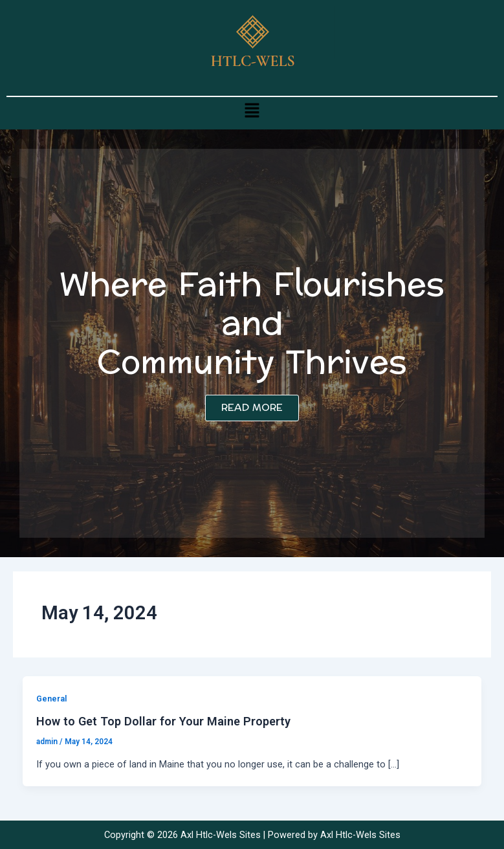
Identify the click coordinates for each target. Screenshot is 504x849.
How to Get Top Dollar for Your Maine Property (163, 721)
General (51, 699)
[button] (252, 110)
